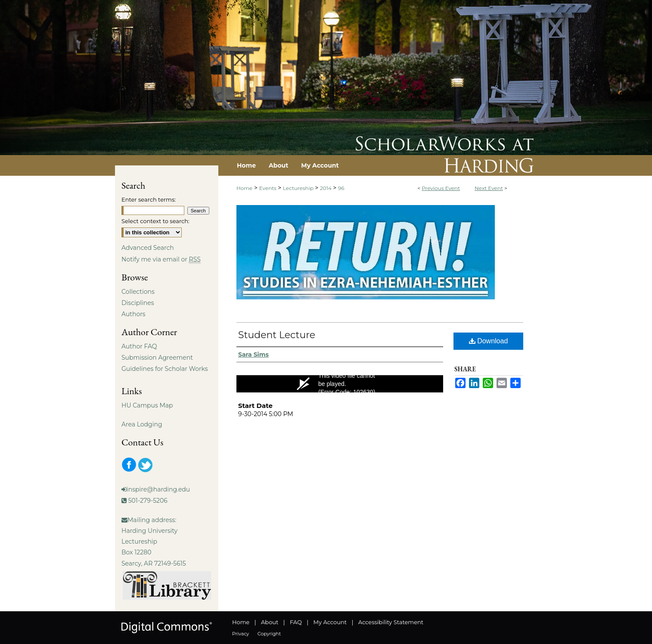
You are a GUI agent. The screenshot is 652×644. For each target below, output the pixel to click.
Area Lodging (142, 424)
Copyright (269, 634)
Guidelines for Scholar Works (165, 369)
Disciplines (138, 303)
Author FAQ (139, 346)
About (270, 622)
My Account (330, 622)
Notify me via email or (161, 259)
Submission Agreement (157, 358)
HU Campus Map (147, 405)
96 (341, 188)
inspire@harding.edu (158, 489)
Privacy (241, 634)
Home (244, 188)
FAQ (296, 622)
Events (269, 188)
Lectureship (299, 188)
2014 (326, 188)
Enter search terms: (149, 199)
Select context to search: (155, 221)
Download (489, 341)
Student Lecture (277, 335)
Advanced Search (148, 248)
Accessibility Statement (391, 622)
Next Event (489, 188)
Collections (138, 292)
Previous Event (441, 188)
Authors (134, 314)
